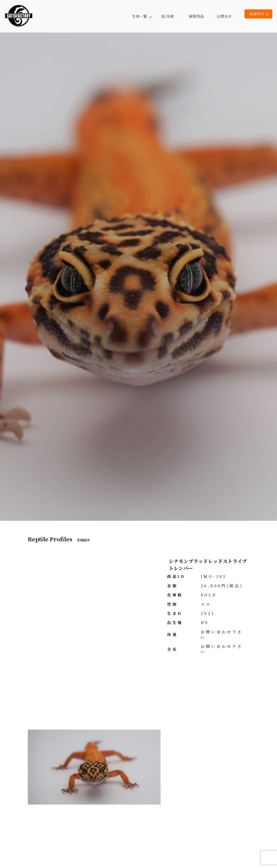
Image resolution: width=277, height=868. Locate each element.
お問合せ (224, 16)
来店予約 (259, 14)
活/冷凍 (167, 16)
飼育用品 (196, 16)
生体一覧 (142, 16)
